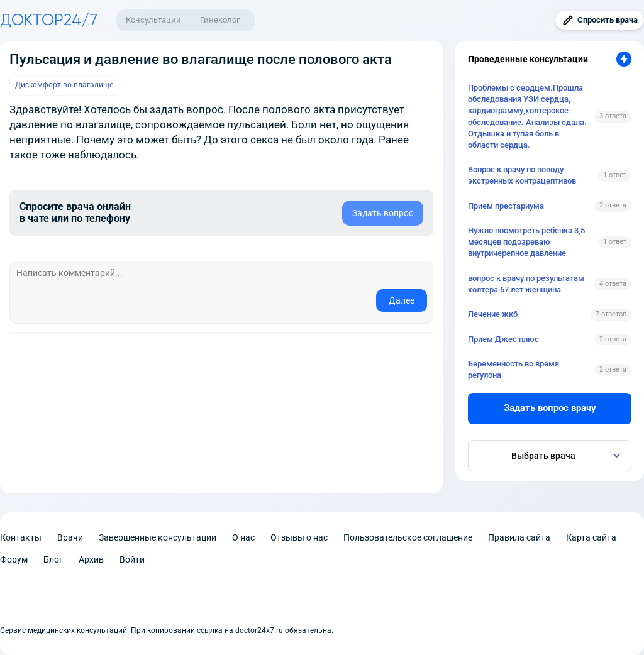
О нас (243, 537)
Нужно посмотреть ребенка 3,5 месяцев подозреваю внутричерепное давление (526, 242)
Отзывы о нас (299, 537)
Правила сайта (519, 537)
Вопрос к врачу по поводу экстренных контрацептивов (522, 175)
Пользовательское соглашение (408, 537)
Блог (53, 559)
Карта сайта (591, 537)
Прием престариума (506, 206)
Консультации (153, 20)
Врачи (70, 537)
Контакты (21, 537)
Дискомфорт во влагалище (64, 85)
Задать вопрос (383, 213)
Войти (132, 559)
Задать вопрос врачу (550, 408)
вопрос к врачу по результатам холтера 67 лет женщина (526, 284)
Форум (14, 559)
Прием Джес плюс (503, 339)
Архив (91, 559)
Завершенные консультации (158, 537)
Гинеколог (220, 20)
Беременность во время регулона (514, 369)
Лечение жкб (493, 314)
